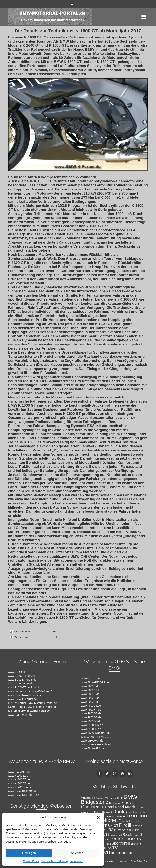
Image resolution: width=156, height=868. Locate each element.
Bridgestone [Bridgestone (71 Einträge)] (95, 802)
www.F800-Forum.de (21, 684)
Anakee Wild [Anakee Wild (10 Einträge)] (103, 798)
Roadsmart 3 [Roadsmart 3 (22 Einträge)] (132, 835)
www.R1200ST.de (19, 772)
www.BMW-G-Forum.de (23, 699)
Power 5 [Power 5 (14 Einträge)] (137, 826)
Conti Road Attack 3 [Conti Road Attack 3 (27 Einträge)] (122, 807)
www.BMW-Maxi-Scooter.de (25, 695)
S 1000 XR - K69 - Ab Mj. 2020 (100, 744)
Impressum (76, 861)
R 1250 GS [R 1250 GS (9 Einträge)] (120, 830)
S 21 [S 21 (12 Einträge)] (121, 839)
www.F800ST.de (91, 690)
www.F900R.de (90, 702)
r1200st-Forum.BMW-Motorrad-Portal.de (33, 703)
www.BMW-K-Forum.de (22, 680)
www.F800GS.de (91, 713)
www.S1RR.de (17, 672)
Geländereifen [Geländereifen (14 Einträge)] (138, 812)
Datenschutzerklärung (55, 861)
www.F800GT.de (91, 706)
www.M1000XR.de (92, 741)
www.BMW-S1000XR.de (96, 733)
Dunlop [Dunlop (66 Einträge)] (120, 811)
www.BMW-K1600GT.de (23, 791)
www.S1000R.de (91, 729)
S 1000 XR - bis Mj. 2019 (96, 737)
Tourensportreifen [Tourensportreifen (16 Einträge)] (122, 853)
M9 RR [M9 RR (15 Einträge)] (143, 816)
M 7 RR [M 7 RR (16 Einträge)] (132, 816)
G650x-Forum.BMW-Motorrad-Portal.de (32, 707)
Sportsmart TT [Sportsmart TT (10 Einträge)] (138, 844)
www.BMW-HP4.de (93, 748)
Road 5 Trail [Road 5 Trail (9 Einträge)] (116, 835)
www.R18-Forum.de (20, 715)
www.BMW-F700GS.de (95, 682)
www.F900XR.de (91, 710)
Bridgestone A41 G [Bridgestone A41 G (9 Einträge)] (119, 803)
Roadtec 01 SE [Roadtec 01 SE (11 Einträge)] (109, 839)
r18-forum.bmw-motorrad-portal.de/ (29, 711)
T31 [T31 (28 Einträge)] (116, 848)
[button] (98, 818)
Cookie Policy (31, 861)
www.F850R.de (90, 698)
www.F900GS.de (91, 721)
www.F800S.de (90, 686)
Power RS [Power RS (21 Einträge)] (106, 830)
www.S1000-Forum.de (22, 676)
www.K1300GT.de (19, 783)
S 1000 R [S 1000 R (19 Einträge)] (131, 839)
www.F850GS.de (91, 717)
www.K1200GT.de (19, 779)
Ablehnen (77, 853)
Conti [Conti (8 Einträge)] (131, 803)
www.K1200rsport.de (21, 787)
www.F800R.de (90, 694)
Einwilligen (29, 853)
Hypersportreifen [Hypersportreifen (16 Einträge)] (115, 816)
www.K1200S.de (18, 776)
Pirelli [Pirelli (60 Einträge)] (125, 825)
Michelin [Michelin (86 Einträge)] (112, 820)
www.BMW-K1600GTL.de (24, 795)
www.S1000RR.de (92, 725)
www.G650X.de (90, 678)
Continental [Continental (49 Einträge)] (93, 807)
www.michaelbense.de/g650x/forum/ (30, 691)
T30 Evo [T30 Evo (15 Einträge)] (106, 848)
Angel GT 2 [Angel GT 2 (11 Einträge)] (116, 798)
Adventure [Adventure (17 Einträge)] (88, 798)
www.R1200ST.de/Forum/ (24, 687)
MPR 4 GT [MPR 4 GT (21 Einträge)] (110, 826)
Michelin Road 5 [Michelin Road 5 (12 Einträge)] (132, 821)
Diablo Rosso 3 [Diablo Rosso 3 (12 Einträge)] (103, 812)
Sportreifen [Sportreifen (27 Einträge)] (121, 843)
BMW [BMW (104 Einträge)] (130, 797)
